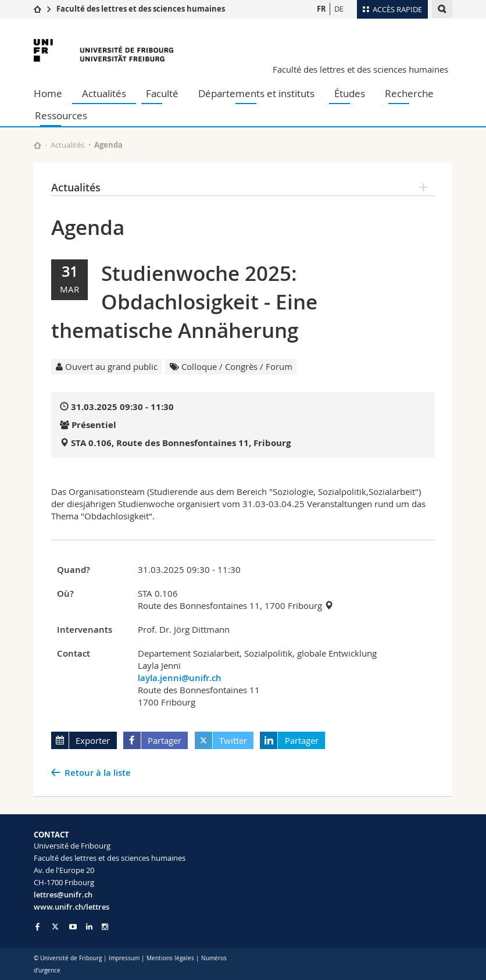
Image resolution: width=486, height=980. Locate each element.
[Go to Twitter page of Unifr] (55, 926)
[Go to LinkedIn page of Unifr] (89, 927)
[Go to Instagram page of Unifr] (105, 927)
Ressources (61, 115)
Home (48, 93)
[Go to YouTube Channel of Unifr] (73, 927)
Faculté (162, 93)
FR (321, 9)
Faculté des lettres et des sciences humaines (141, 9)
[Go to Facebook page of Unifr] (37, 926)
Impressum (124, 958)
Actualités (104, 93)
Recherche (409, 93)
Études (350, 93)
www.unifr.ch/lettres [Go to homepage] (72, 907)
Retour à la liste (98, 773)
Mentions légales (170, 958)
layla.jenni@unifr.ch (180, 678)
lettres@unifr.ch (63, 895)
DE (339, 9)
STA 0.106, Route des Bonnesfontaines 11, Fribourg (181, 443)
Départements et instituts (256, 93)
